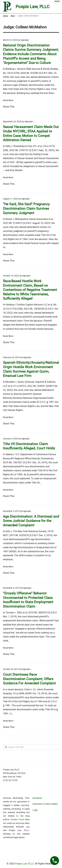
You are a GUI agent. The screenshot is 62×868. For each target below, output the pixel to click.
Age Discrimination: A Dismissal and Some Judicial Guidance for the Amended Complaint (31, 521)
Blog (28, 816)
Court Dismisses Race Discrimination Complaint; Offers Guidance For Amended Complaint (29, 679)
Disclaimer (37, 798)
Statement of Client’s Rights (45, 804)
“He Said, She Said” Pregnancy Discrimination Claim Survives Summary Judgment (26, 208)
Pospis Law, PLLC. (25, 864)
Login (35, 810)
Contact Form (17, 819)
